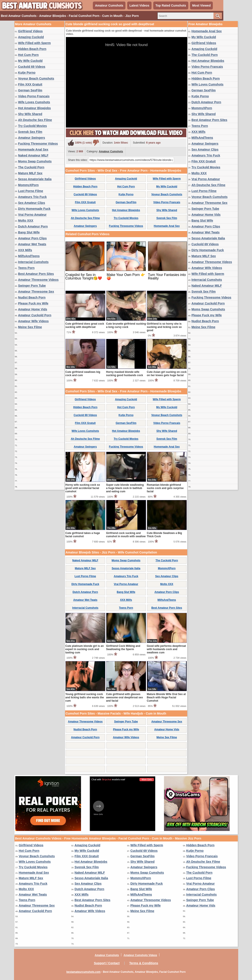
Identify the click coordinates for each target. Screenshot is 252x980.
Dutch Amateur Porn (33, 226)
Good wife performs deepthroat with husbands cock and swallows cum (167, 649)
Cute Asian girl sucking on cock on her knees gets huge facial (167, 374)
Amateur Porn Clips (33, 238)
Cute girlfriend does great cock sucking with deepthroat (85, 325)
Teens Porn (26, 268)
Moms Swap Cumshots (35, 161)
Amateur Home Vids (33, 309)
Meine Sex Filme (30, 327)
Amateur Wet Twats (32, 244)
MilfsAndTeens (29, 256)
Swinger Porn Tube (32, 286)
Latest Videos (139, 5)
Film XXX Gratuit (30, 84)
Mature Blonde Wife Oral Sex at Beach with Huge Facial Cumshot (166, 697)
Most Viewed (202, 5)
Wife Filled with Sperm (34, 43)
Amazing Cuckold (31, 37)
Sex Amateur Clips (32, 203)
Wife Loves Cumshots (34, 102)
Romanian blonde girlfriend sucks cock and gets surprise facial (165, 488)
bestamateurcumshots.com (83, 972)
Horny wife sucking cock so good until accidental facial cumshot (83, 488)
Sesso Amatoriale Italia (35, 179)
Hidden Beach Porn (32, 49)
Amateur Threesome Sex (36, 292)
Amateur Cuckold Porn (35, 315)
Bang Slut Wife (29, 232)
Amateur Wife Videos (33, 321)
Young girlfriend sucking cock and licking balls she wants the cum (85, 697)
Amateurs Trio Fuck (33, 197)
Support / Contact (107, 963)
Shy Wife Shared (30, 114)
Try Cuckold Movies (33, 126)
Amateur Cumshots (109, 5)
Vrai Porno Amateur (32, 215)
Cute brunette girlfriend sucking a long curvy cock (126, 325)
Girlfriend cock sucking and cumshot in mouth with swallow (126, 535)
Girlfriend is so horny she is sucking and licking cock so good (164, 327)
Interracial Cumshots (33, 262)
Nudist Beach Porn (32, 297)
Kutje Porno (27, 73)
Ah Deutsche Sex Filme (35, 120)
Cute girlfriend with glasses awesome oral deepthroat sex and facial (125, 697)
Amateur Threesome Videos (38, 280)
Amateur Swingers (32, 138)
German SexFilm (30, 90)
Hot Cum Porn (28, 55)
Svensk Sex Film (30, 132)
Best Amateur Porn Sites (36, 274)
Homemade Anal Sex (33, 149)
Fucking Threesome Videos (38, 144)
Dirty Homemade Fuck (34, 209)
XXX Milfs (25, 250)
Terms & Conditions (144, 963)
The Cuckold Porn (31, 167)
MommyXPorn (28, 185)
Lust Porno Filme (31, 191)
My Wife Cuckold (30, 61)
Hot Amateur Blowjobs (35, 108)
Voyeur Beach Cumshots (36, 78)
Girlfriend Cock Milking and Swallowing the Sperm (123, 648)
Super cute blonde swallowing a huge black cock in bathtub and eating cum (125, 488)
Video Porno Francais (34, 96)
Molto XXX (26, 221)
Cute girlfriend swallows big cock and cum (83, 374)
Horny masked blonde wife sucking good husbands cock (125, 374)
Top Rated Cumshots (171, 5)
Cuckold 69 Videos (32, 67)
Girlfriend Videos (31, 31)
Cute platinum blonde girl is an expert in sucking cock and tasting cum (85, 649)
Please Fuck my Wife (33, 303)
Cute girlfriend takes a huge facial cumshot (83, 535)
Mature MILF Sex (30, 173)
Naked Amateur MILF (33, 155)
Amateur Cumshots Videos (140, 955)
